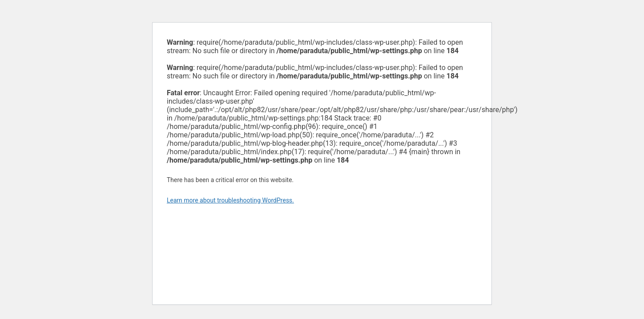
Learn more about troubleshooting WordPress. (230, 200)
